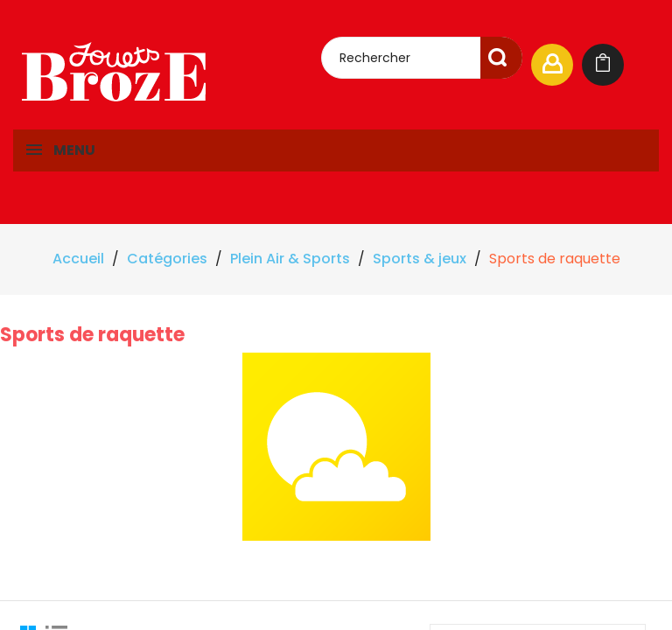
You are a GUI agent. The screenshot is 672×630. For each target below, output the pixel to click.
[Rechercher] (422, 58)
